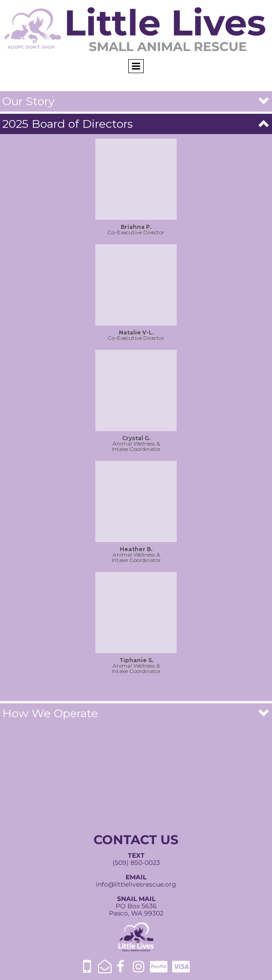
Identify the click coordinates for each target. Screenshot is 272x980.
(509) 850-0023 (136, 863)
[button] (136, 101)
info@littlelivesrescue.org (136, 884)
